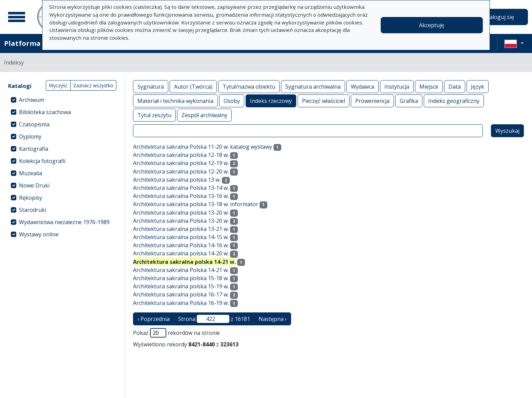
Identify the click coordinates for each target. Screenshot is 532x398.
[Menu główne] (17, 17)
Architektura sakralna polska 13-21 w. (181, 229)
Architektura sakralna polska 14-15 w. (181, 237)
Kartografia (34, 149)
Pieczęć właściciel (324, 101)
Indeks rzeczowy (271, 101)
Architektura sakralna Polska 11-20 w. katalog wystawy (203, 147)
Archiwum (32, 100)
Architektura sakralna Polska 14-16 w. (181, 245)
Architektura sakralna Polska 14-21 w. (181, 270)
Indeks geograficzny (454, 101)
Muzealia (31, 173)
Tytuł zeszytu (154, 115)
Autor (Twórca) (193, 86)
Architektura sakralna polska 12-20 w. (181, 171)
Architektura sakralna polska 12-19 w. (181, 163)
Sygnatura (151, 86)
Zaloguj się (500, 17)
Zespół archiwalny (204, 115)
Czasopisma (34, 124)
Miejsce (429, 86)
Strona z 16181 (214, 319)
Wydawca (363, 86)
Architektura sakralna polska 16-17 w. (181, 294)
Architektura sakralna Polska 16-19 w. (181, 303)
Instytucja (397, 86)
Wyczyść (58, 85)
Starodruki (33, 210)
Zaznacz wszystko (93, 85)
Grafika (409, 101)
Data (455, 86)
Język (478, 86)
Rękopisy (31, 198)
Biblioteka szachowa (45, 112)
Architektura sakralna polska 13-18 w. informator (196, 204)
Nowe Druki (34, 185)
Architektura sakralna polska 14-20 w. (181, 253)
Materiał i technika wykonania (175, 101)
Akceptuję (432, 25)
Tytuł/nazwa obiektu (249, 86)
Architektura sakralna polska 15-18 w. (181, 278)
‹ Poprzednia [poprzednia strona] (154, 319)
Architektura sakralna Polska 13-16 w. (181, 196)
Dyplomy (30, 137)
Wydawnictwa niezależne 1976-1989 (64, 222)
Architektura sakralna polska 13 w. (177, 180)
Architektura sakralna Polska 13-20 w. (181, 221)
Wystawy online (39, 234)
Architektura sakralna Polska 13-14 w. (181, 188)
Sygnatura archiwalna (313, 86)
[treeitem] (62, 100)
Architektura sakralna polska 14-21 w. (184, 262)
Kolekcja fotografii (42, 161)
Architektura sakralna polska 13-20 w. (181, 213)
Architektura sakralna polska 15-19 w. (181, 286)
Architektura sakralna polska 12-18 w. (181, 155)
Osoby (232, 101)
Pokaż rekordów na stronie (176, 333)
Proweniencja (372, 101)
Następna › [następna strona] (273, 319)
